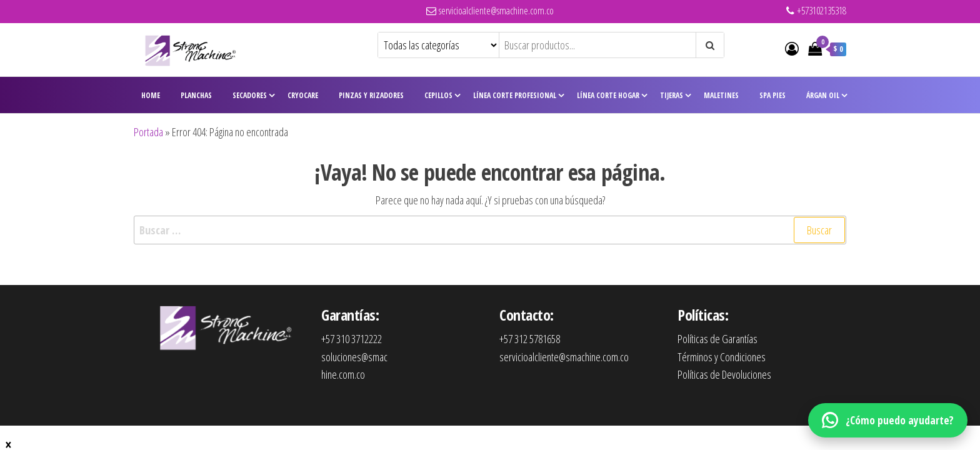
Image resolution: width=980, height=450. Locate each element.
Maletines (721, 95)
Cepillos (438, 95)
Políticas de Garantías (717, 339)
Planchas (196, 95)
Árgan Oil (823, 95)
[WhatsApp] (888, 420)
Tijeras (672, 95)
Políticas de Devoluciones (724, 374)
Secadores (250, 95)
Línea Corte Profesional (515, 95)
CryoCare (303, 95)
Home (151, 95)
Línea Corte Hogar (608, 95)
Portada (148, 132)
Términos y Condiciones (722, 357)
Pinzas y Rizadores (371, 95)
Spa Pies (772, 95)
